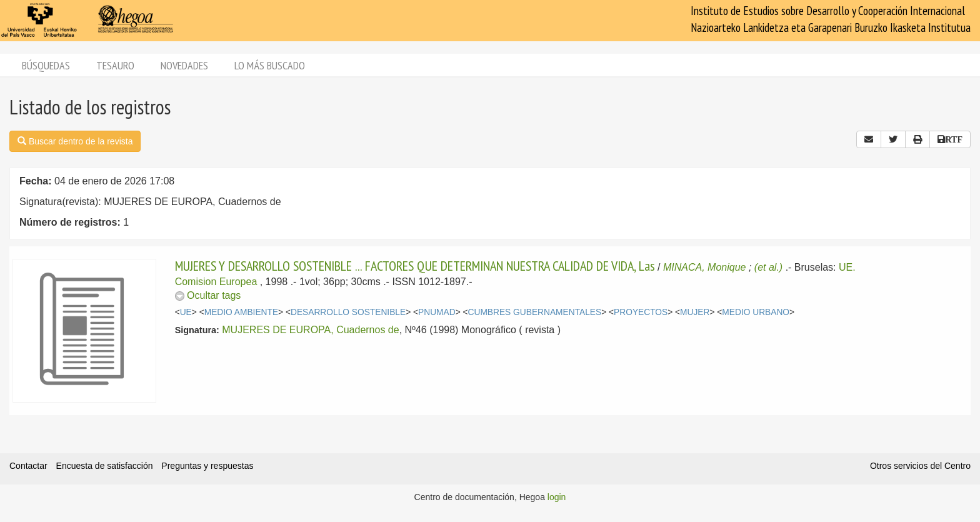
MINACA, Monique (705, 267)
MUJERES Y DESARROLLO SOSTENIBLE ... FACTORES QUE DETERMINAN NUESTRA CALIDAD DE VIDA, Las (415, 266)
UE (186, 312)
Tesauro (115, 65)
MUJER (695, 312)
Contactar (28, 466)
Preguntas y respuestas (207, 466)
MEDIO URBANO (756, 312)
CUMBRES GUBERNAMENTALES (535, 312)
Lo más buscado (270, 65)
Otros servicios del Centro (920, 466)
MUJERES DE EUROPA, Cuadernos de (310, 330)
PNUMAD (437, 312)
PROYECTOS (641, 312)
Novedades (184, 65)
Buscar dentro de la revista (75, 141)
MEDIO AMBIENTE (241, 312)
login (557, 497)
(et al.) (768, 267)
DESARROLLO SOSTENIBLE (348, 312)
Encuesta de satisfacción (105, 466)
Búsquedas (46, 65)
